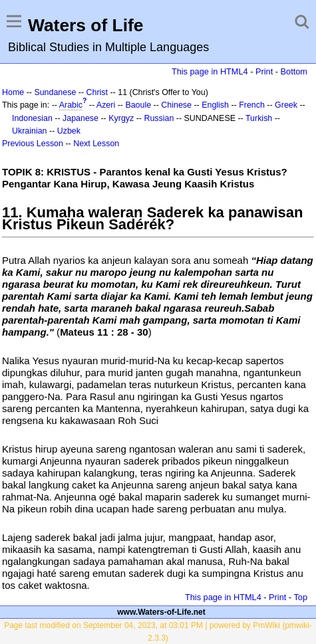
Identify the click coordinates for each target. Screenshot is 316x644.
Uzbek (69, 131)
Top (300, 597)
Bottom (294, 71)
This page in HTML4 (210, 71)
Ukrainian (30, 131)
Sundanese (55, 92)
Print (264, 71)
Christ (97, 92)
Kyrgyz (121, 118)
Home (13, 92)
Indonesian (32, 118)
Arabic (71, 105)
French (252, 105)
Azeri (106, 105)
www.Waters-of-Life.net (161, 612)
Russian (159, 118)
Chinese (176, 105)
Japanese (80, 118)
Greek (286, 105)
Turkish (259, 118)
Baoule (138, 105)
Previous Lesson (33, 144)
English (215, 105)
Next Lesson (96, 144)
